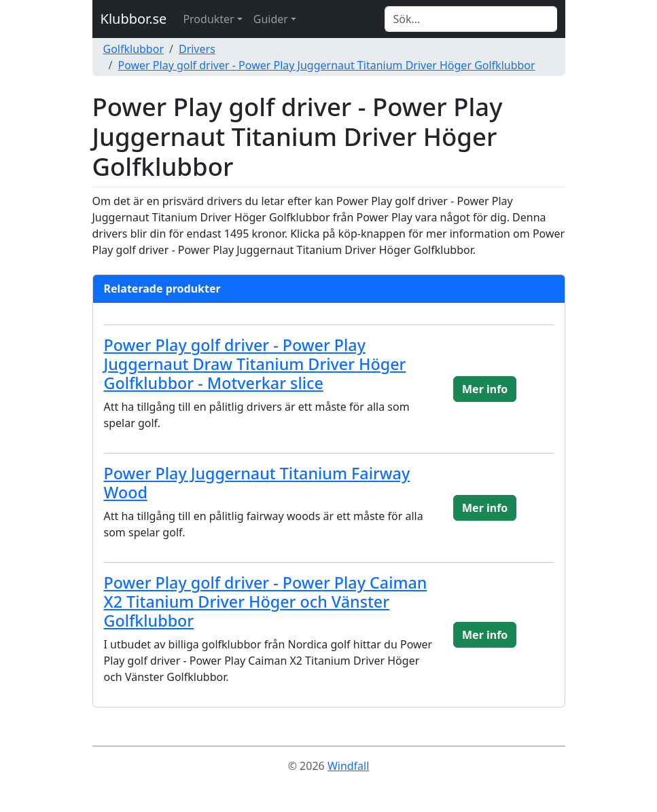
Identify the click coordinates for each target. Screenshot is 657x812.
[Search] (471, 19)
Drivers (197, 49)
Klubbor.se (134, 19)
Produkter (208, 19)
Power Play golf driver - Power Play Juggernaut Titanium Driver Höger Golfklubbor (326, 65)
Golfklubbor (134, 49)
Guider (271, 19)
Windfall (348, 766)
